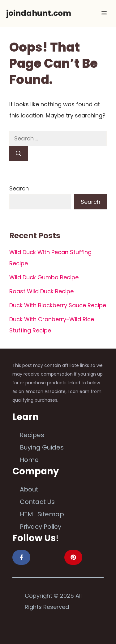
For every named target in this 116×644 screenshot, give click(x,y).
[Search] (19, 154)
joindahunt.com (39, 13)
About (29, 489)
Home (29, 460)
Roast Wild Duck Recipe (41, 291)
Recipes (32, 435)
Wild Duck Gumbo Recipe (44, 277)
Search (19, 188)
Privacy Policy (41, 527)
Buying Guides (42, 447)
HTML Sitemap (42, 514)
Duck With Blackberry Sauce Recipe (58, 305)
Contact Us (37, 502)
